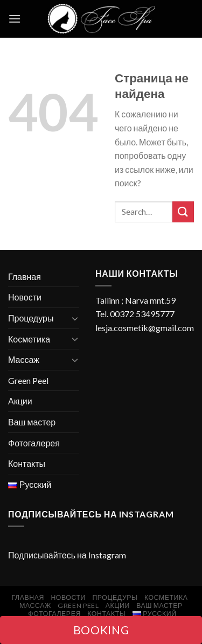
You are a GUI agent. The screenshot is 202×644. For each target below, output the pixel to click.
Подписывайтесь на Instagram (67, 555)
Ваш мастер (32, 422)
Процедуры (31, 318)
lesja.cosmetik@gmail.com (145, 328)
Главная (25, 276)
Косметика (29, 339)
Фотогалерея (34, 443)
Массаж (24, 359)
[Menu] (15, 19)
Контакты (27, 463)
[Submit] (183, 212)
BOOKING (101, 630)
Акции (20, 401)
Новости (25, 297)
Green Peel (28, 380)
